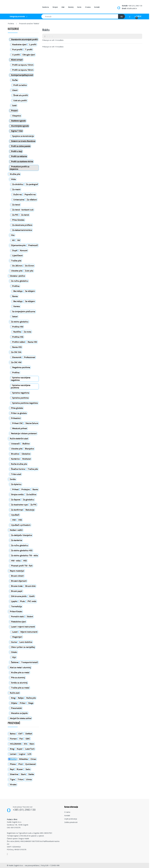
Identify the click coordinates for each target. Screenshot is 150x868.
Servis (79, 7)
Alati (63, 7)
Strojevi (55, 7)
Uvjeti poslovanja (71, 819)
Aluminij (71, 7)
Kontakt (97, 7)
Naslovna (46, 7)
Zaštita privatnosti (71, 822)
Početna (11, 24)
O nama (88, 7)
